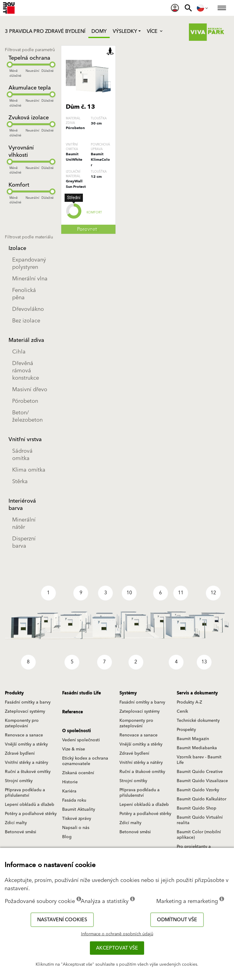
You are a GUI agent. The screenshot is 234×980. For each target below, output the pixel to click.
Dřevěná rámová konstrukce (26, 371)
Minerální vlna (30, 279)
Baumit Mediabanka (197, 748)
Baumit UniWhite (74, 157)
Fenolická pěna (24, 294)
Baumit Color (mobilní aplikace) (199, 835)
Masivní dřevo (30, 390)
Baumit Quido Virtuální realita (200, 820)
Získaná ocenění (78, 773)
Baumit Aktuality (79, 810)
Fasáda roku (74, 800)
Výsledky (125, 31)
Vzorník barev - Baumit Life (199, 760)
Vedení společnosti (81, 740)
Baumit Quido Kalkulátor (202, 799)
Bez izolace (26, 321)
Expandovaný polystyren (29, 263)
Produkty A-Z (189, 702)
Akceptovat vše (117, 948)
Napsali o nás (76, 828)
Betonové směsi (21, 832)
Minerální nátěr (24, 523)
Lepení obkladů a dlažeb (30, 805)
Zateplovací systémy (25, 711)
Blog (67, 837)
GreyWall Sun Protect (76, 184)
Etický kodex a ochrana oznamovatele (85, 761)
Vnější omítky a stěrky (26, 744)
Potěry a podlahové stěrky (31, 814)
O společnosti (76, 731)
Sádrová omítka (22, 455)
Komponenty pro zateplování (22, 723)
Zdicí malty (16, 823)
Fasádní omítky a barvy (28, 702)
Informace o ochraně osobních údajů (117, 934)
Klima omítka (29, 470)
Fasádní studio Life (82, 693)
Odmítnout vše (177, 920)
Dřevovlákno (28, 309)
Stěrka (20, 481)
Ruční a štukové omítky (28, 772)
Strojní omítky (19, 781)
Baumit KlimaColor (100, 160)
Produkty (14, 693)
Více (155, 31)
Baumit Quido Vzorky (198, 790)
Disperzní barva (24, 542)
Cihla (19, 352)
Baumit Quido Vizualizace (202, 781)
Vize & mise (74, 749)
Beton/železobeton (27, 416)
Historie (70, 782)
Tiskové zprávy (77, 819)
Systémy (128, 693)
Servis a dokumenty (197, 693)
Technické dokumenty (198, 721)
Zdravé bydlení (20, 753)
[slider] (10, 65)
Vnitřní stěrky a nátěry (27, 763)
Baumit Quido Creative (200, 772)
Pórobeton (25, 401)
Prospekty (186, 730)
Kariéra (69, 791)
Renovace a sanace (24, 735)
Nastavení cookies (62, 920)
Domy (99, 31)
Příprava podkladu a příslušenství (25, 793)
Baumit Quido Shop (197, 808)
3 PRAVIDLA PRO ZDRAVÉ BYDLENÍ (45, 31)
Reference (73, 712)
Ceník (182, 711)
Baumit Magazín (193, 739)
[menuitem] (175, 8)
